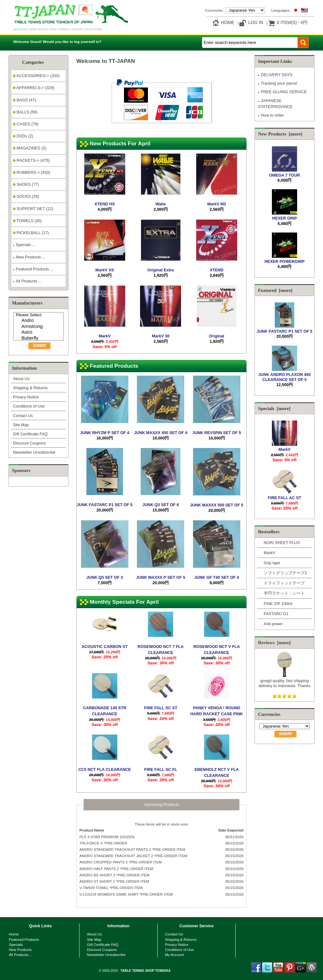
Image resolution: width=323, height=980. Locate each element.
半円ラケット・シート (284, 593)
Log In (256, 22)
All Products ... (27, 281)
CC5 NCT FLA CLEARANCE (105, 769)
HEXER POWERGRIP (285, 259)
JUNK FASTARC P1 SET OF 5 (105, 505)
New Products (20, 950)
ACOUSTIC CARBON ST (105, 647)
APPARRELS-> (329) (34, 88)
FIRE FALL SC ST (161, 708)
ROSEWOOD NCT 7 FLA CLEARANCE (161, 650)
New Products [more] (280, 134)
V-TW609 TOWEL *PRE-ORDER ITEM (111, 888)
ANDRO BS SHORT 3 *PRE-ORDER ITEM (115, 875)
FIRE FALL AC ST (285, 495)
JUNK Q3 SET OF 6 (161, 505)
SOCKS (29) (26, 196)
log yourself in (87, 42)
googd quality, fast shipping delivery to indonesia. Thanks (285, 681)
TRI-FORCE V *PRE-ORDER (103, 843)
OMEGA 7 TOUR (285, 173)
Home (228, 22)
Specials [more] (274, 408)
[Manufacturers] (38, 326)
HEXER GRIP (285, 216)
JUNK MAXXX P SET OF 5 (161, 577)
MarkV (105, 336)
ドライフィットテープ (284, 583)
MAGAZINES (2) (30, 148)
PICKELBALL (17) (31, 233)
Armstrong (39, 327)
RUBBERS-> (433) (32, 172)
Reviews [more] (274, 643)
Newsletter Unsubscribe (34, 452)
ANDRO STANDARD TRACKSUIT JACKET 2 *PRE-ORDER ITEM (133, 856)
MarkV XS (105, 270)
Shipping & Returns (30, 388)
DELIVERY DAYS (275, 75)
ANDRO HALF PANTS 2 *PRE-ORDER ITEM (116, 869)
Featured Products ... (33, 269)
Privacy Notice (26, 397)
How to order (271, 115)
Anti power (273, 624)
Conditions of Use (29, 406)
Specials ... (24, 245)
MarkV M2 (217, 204)
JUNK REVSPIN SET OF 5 (217, 433)
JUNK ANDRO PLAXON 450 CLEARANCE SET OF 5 (285, 375)
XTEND (217, 270)
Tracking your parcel (278, 83)
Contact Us (23, 416)
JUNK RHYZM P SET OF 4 (105, 433)
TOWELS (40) (27, 221)
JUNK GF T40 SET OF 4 (217, 577)
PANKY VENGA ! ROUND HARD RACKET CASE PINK (217, 711)
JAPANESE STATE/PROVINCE (275, 104)
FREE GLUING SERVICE (282, 92)
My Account (174, 955)
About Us (21, 379)
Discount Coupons (29, 443)
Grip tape (272, 563)
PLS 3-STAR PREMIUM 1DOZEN (107, 837)
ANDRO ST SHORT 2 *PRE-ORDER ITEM (114, 881)
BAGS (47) (24, 100)
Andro (39, 321)
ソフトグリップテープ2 (285, 573)
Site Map (21, 425)
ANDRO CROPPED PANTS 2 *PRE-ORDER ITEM (121, 862)
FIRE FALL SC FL (161, 769)
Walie (161, 204)
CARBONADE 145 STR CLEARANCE (105, 711)
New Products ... (29, 257)
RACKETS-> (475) (31, 160)
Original (217, 336)
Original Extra (161, 270)
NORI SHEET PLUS (282, 543)
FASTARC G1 (276, 614)
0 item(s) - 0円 (292, 22)
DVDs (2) (23, 136)
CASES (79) (26, 124)
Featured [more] (275, 290)
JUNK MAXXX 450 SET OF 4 (161, 433)
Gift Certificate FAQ (30, 434)
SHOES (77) (26, 184)
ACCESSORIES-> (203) (36, 76)
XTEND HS (105, 204)
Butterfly (39, 339)
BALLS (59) (25, 112)
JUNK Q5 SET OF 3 (105, 577)
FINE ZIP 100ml (278, 604)
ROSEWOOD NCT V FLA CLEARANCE (217, 650)
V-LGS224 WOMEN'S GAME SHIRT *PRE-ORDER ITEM (126, 894)
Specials (16, 944)
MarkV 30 (161, 336)
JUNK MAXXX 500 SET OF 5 (217, 505)
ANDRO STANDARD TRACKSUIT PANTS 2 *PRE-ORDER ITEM (132, 849)
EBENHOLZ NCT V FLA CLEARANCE (217, 772)
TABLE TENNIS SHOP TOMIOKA (146, 971)
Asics (39, 333)
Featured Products (24, 939)
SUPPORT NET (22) (33, 209)
